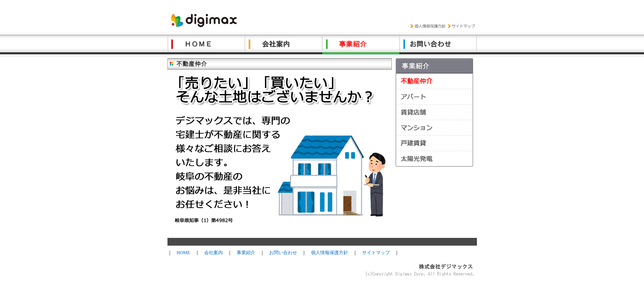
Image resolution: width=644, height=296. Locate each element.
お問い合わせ (283, 253)
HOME (184, 253)
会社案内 (214, 253)
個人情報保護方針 (330, 253)
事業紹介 (246, 253)
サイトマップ (376, 253)
